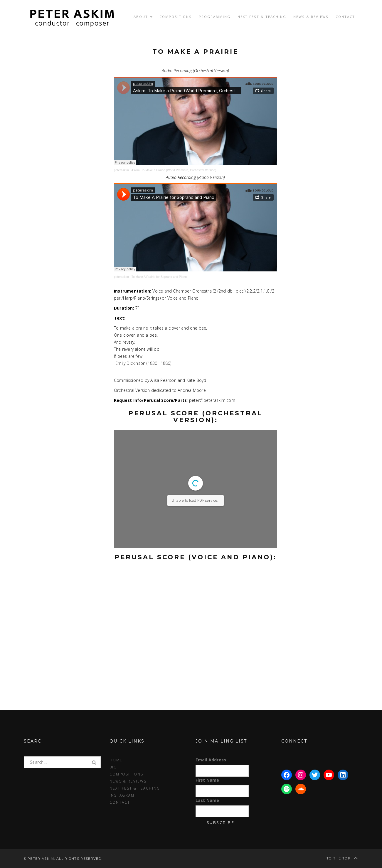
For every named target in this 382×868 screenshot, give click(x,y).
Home (116, 760)
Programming (215, 17)
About (143, 17)
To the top (343, 858)
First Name (207, 780)
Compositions (176, 17)
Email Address (211, 760)
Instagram (122, 795)
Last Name (207, 800)
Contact (345, 17)
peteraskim (121, 170)
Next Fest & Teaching (262, 17)
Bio (113, 767)
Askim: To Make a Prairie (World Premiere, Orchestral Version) (174, 170)
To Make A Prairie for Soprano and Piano (159, 277)
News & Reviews (311, 17)
